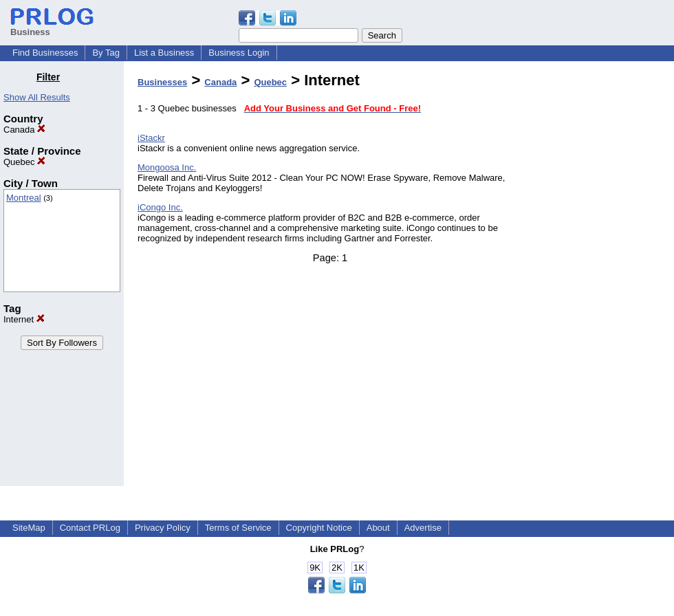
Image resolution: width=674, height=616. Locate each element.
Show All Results (37, 97)
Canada (24, 130)
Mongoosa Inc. (167, 167)
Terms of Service (238, 528)
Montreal (24, 198)
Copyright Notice (319, 528)
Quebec (24, 162)
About (378, 528)
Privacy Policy (163, 528)
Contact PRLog (90, 528)
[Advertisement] (604, 278)
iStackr (151, 138)
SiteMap (29, 528)
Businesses (162, 82)
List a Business (164, 53)
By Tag (106, 53)
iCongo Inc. (160, 207)
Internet (24, 319)
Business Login (239, 53)
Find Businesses (45, 53)
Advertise (423, 528)
